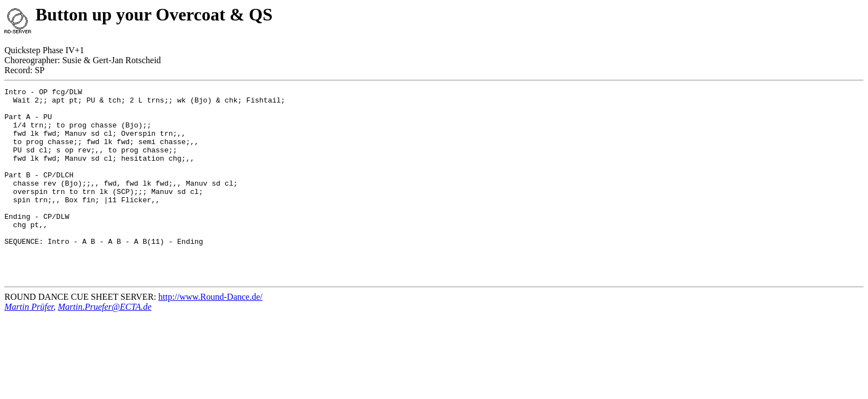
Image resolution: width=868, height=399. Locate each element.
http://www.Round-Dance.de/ (210, 335)
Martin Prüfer (29, 345)
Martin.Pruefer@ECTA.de (104, 345)
